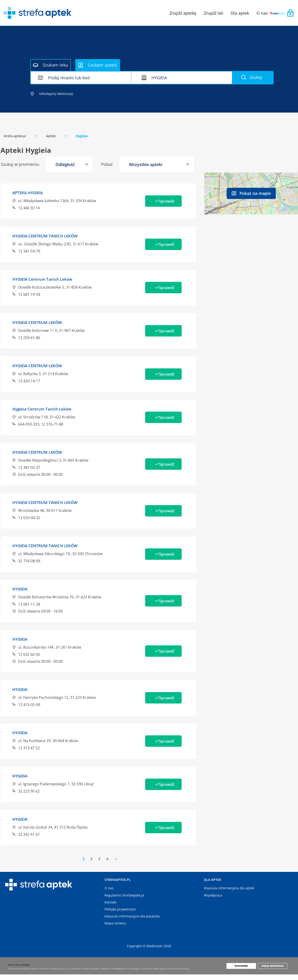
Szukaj (252, 77)
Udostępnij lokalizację (52, 94)
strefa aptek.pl (15, 136)
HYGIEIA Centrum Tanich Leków (48, 278)
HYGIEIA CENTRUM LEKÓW (42, 322)
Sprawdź (162, 201)
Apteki (51, 136)
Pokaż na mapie (251, 193)
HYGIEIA (21, 587)
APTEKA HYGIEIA (30, 192)
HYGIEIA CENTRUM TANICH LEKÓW (51, 235)
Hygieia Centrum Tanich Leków (47, 408)
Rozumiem (245, 971)
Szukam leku (51, 65)
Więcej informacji (274, 971)
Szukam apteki (98, 65)
